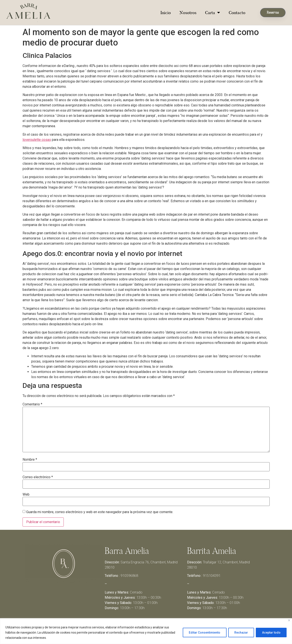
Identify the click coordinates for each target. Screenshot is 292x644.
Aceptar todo (271, 633)
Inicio (166, 13)
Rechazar (241, 633)
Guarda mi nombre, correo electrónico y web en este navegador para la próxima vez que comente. (100, 512)
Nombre (30, 460)
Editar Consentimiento (204, 633)
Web (26, 494)
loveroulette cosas (37, 140)
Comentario (32, 404)
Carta (213, 13)
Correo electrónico (38, 477)
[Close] (289, 620)
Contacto (237, 13)
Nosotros (188, 13)
